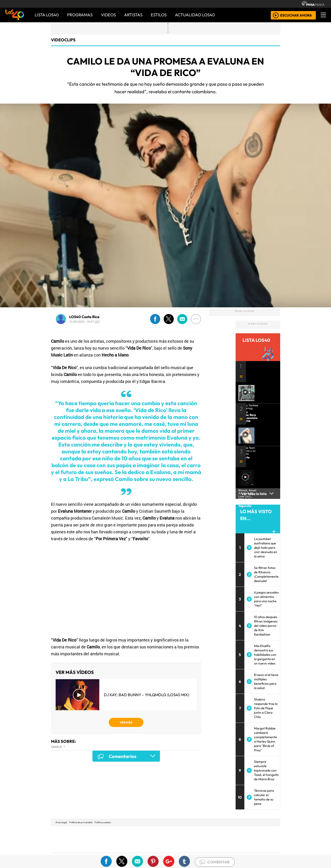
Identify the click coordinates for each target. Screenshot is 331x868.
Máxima (205, 839)
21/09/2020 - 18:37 (85, 322)
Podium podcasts (110, 845)
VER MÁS (126, 722)
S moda (193, 852)
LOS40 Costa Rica (84, 317)
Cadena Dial (233, 839)
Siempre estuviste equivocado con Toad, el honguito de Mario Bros (266, 770)
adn (232, 833)
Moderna (133, 852)
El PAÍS (113, 833)
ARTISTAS (133, 15)
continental (193, 839)
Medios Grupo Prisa (72, 847)
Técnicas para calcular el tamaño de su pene (264, 797)
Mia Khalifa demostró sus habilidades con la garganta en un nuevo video (265, 655)
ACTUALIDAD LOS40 (195, 15)
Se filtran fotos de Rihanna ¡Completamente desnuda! (266, 574)
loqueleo (213, 852)
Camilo (56, 747)
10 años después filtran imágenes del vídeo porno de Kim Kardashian (266, 626)
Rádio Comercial (255, 852)
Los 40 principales (135, 833)
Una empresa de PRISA (72, 836)
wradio (158, 839)
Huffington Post (119, 839)
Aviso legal (61, 822)
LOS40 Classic (219, 839)
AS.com (217, 833)
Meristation (235, 852)
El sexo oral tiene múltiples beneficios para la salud (266, 681)
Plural (154, 852)
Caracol (249, 833)
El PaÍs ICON (174, 852)
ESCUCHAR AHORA (296, 15)
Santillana (157, 833)
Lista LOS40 (47, 15)
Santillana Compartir (181, 833)
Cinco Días (175, 839)
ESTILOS (159, 15)
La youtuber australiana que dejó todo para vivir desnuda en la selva (266, 548)
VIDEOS (108, 15)
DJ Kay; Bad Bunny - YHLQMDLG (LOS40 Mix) (147, 695)
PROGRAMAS (80, 15)
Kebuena (249, 839)
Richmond (110, 852)
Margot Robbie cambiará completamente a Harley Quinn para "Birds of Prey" (265, 739)
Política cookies (103, 822)
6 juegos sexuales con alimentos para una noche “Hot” (266, 599)
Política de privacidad (81, 822)
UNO (145, 839)
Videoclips (63, 40)
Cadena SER (202, 833)
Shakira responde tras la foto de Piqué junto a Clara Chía (266, 708)
